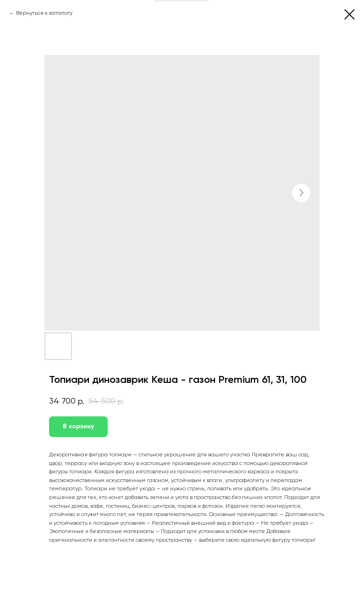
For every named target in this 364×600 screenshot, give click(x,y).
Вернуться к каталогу (44, 13)
